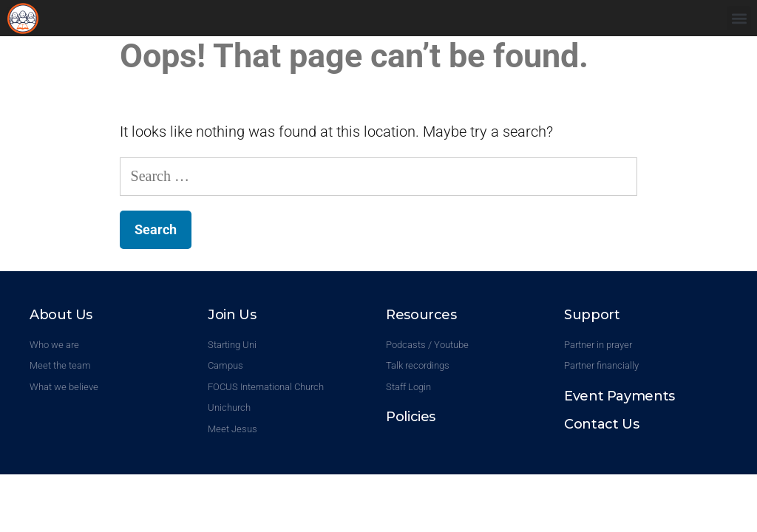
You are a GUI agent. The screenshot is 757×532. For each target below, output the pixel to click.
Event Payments (619, 396)
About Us (61, 315)
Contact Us (601, 424)
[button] (739, 18)
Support (592, 315)
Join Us (232, 315)
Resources (421, 315)
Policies (411, 417)
